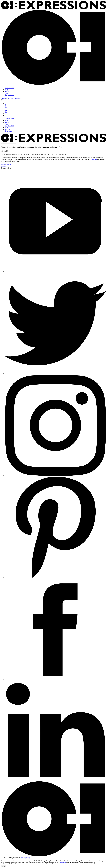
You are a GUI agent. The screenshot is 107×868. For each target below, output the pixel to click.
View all (3, 166)
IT (5, 105)
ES (6, 107)
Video (3, 98)
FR (6, 103)
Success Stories (10, 88)
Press (6, 93)
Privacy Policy (26, 858)
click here (63, 863)
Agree (3, 866)
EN (6, 110)
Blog (6, 90)
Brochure (10, 98)
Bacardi (95, 159)
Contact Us (17, 98)
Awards (7, 91)
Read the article (6, 164)
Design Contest (9, 95)
